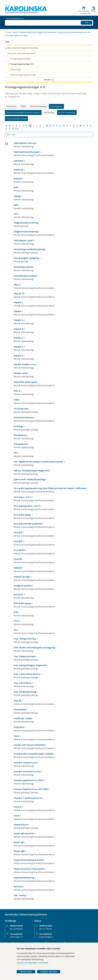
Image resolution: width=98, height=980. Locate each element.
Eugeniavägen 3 (46, 937)
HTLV (16, 621)
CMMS (23, 106)
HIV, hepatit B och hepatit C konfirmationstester (39, 462)
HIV (16, 453)
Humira (18, 807)
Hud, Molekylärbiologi (25, 692)
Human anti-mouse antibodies (29, 745)
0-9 (17, 129)
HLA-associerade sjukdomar (28, 524)
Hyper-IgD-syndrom (24, 833)
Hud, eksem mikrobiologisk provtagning (34, 648)
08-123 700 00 (45, 929)
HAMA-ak (19, 170)
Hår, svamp (20, 895)
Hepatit (18, 302)
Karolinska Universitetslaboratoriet (74, 32)
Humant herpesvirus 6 (25, 763)
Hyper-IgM (19, 851)
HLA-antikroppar (22, 515)
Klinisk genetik (56, 106)
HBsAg (17, 196)
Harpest (18, 178)
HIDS (16, 400)
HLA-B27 (18, 532)
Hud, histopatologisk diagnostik (30, 665)
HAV (16, 187)
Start (9, 32)
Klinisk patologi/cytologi (16, 119)
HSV (16, 612)
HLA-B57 (18, 541)
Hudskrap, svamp (23, 718)
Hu (15, 630)
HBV (16, 205)
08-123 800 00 (16, 929)
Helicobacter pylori (24, 240)
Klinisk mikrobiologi (67, 112)
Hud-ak (17, 701)
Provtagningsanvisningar (16, 35)
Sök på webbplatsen (15, 22)
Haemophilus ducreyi (25, 143)
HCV (16, 214)
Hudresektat (20, 709)
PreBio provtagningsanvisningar (23, 75)
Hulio (16, 736)
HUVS (17, 816)
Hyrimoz (18, 886)
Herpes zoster (21, 373)
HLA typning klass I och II (27, 506)
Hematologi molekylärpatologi (29, 249)
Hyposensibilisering (24, 878)
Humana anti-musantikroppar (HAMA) (33, 754)
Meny (93, 11)
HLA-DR (18, 559)
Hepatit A (19, 320)
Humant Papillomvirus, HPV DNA (31, 789)
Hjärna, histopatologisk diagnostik (31, 471)
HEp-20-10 (19, 293)
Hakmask (18, 161)
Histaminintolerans (24, 417)
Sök (86, 22)
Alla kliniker (11, 106)
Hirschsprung (21, 409)
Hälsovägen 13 (16, 937)
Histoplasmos (21, 444)
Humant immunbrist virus (27, 771)
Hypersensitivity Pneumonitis (29, 869)
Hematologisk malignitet (26, 258)
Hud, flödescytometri (25, 656)
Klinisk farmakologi (38, 106)
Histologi (18, 426)
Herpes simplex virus (25, 364)
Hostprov (19, 594)
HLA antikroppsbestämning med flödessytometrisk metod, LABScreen (50, 488)
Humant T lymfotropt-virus (28, 798)
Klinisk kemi (49, 112)
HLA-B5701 (19, 550)
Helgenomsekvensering (26, 223)
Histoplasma (20, 435)
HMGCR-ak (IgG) (22, 577)
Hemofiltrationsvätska (25, 276)
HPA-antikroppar (22, 603)
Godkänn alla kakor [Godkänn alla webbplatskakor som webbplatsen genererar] (49, 972)
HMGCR (18, 568)
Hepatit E (18, 355)
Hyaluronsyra (21, 825)
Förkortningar (16, 69)
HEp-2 (17, 285)
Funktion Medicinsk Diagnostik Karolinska (38, 32)
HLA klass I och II (23, 497)
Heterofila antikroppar (25, 382)
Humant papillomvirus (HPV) (28, 780)
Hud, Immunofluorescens (27, 674)
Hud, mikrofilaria (23, 683)
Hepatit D (19, 347)
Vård (15, 32)
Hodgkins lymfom (23, 586)
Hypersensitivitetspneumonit (29, 860)
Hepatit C (18, 338)
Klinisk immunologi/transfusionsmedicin (23, 112)
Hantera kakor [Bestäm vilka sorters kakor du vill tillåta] (26, 972)
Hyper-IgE (19, 842)
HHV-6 (17, 391)
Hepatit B (19, 329)
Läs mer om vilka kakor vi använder (33, 963)
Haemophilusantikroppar (27, 152)
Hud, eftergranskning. (25, 639)
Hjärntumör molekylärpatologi (29, 479)
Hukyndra (19, 727)
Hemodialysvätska (23, 267)
